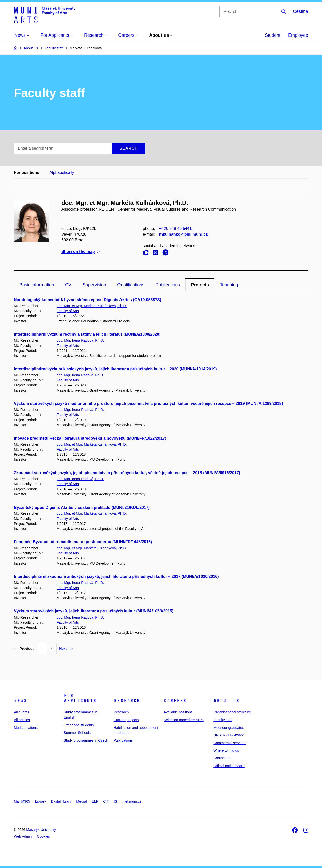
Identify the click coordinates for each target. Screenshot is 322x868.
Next (66, 649)
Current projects (126, 720)
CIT (106, 801)
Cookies (43, 836)
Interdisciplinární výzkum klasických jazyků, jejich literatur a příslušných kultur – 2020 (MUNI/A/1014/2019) (115, 369)
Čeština (300, 11)
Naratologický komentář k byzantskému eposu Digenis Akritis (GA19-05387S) (88, 300)
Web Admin (23, 836)
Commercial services (230, 743)
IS (116, 801)
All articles (22, 720)
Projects (200, 285)
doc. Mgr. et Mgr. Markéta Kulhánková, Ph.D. (92, 306)
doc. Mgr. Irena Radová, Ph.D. (80, 340)
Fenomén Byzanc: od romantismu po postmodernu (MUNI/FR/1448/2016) (83, 542)
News (20, 701)
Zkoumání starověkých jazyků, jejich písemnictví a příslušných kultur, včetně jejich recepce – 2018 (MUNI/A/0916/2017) (127, 473)
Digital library (61, 801)
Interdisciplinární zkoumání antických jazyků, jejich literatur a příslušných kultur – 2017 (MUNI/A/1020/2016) (116, 577)
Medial (81, 801)
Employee (298, 35)
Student (273, 35)
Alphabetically (62, 173)
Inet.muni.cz (132, 801)
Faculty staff (223, 720)
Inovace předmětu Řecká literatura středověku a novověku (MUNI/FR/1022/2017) (90, 438)
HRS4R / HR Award (229, 735)
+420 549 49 (175, 228)
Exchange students (79, 725)
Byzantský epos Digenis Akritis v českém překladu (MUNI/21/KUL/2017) (82, 507)
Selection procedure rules (184, 720)
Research (127, 701)
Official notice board (229, 766)
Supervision (94, 285)
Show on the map (80, 252)
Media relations (26, 728)
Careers (175, 701)
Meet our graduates (229, 728)
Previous (24, 649)
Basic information (37, 285)
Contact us (222, 758)
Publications (168, 285)
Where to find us (226, 750)
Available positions (178, 712)
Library (41, 801)
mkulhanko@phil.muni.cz (184, 234)
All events (22, 712)
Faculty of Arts (68, 311)
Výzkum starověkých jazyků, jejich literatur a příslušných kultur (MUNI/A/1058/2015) (94, 611)
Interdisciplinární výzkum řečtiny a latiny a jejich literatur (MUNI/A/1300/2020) (87, 334)
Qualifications (131, 285)
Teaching (229, 285)
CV (68, 285)
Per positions (27, 173)
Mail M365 (22, 801)
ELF (95, 801)
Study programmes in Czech (86, 740)
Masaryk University (41, 830)
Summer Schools (77, 733)
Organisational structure (232, 712)
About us (226, 701)
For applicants (80, 698)
